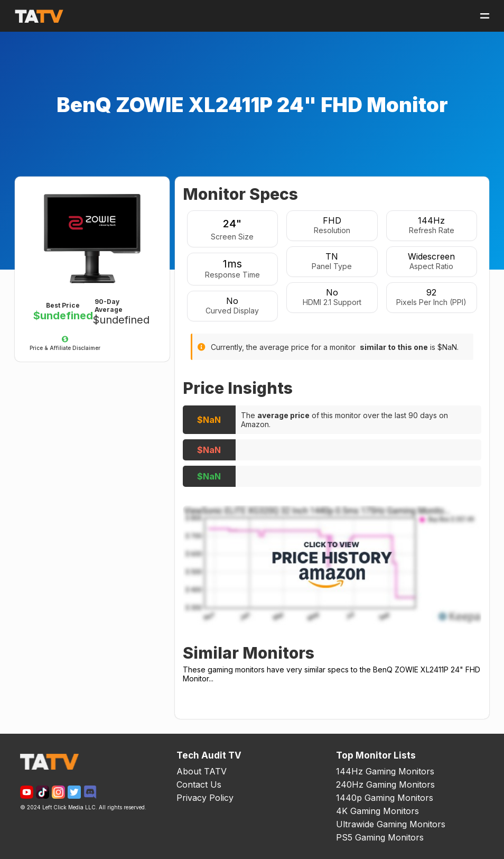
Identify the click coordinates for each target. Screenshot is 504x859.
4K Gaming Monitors (377, 811)
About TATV (202, 771)
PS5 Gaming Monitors (380, 837)
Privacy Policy (205, 798)
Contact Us (199, 784)
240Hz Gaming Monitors (385, 784)
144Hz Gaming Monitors (385, 771)
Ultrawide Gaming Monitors (391, 824)
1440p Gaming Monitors (385, 798)
